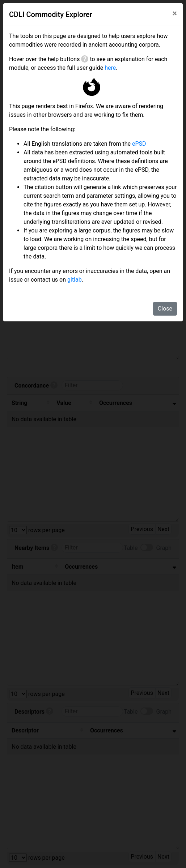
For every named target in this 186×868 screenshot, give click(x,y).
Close (165, 309)
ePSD (139, 144)
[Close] (175, 13)
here (110, 68)
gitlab (75, 280)
